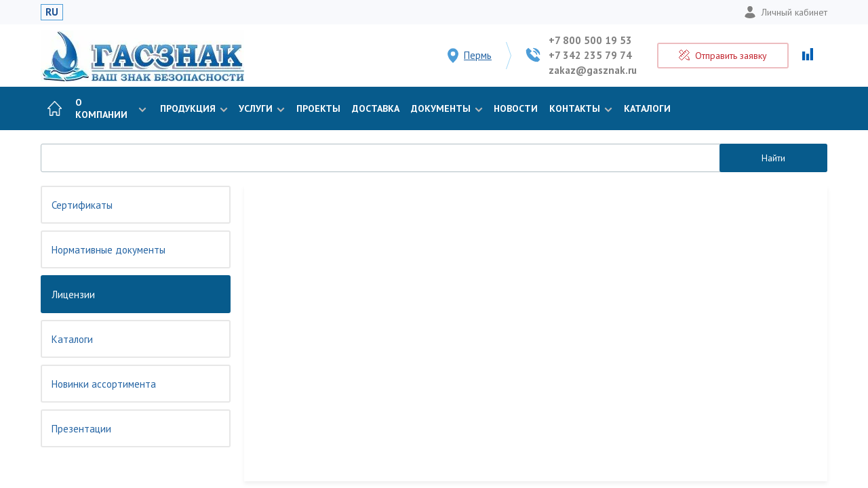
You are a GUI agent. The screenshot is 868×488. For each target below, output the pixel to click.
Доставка (376, 108)
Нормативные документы (108, 250)
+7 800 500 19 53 (590, 40)
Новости (516, 108)
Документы (446, 108)
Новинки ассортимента (104, 384)
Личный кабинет (786, 12)
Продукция (193, 108)
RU (52, 12)
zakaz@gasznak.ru (593, 70)
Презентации (81, 429)
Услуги (261, 108)
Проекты (318, 108)
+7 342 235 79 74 (590, 55)
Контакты (579, 108)
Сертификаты (82, 205)
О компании (111, 108)
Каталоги (647, 108)
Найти (773, 158)
